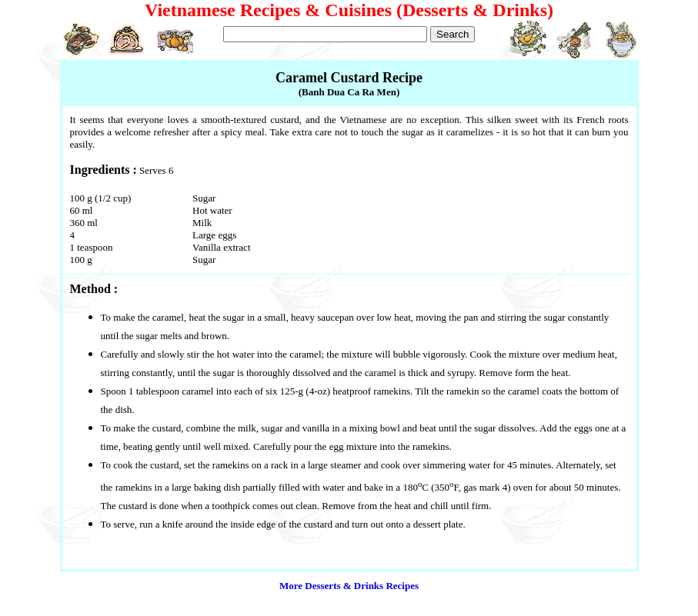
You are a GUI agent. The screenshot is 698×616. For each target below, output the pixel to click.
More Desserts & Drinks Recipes (349, 586)
